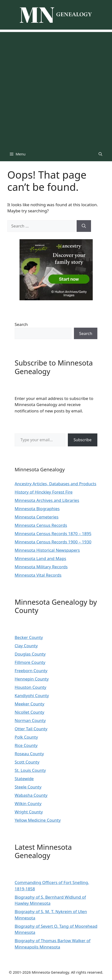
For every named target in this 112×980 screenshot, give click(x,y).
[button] (100, 154)
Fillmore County (30, 662)
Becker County (29, 637)
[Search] (84, 226)
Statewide (24, 779)
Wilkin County (28, 803)
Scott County (27, 762)
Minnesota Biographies (37, 509)
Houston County (31, 687)
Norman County (30, 720)
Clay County (26, 646)
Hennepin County (32, 679)
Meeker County (30, 704)
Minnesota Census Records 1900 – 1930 (53, 542)
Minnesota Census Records (41, 525)
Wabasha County (31, 795)
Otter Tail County (31, 729)
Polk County (26, 737)
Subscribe (83, 440)
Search (21, 324)
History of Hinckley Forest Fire (44, 492)
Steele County (28, 787)
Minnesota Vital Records (38, 575)
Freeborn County (31, 671)
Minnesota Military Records (41, 567)
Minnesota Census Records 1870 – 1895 (53, 533)
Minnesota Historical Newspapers (47, 550)
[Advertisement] (56, 88)
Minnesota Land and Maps (40, 558)
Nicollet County (30, 712)
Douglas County (30, 654)
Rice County (26, 745)
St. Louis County (30, 770)
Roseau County (29, 754)
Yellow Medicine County (38, 820)
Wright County (29, 812)
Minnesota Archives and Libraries (47, 500)
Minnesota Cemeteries (37, 517)
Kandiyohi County (32, 695)
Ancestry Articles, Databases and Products (56, 484)
